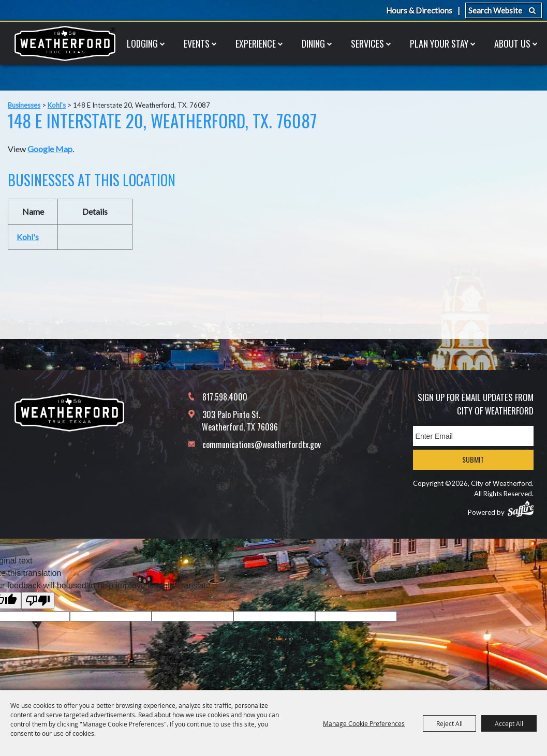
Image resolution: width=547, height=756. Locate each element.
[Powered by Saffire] (521, 509)
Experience (256, 43)
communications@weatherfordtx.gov (262, 444)
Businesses (24, 105)
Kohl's (57, 105)
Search (532, 10)
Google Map (50, 149)
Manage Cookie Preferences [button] (364, 723)
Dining (313, 43)
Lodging (142, 43)
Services (367, 43)
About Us (512, 43)
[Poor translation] (38, 601)
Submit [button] (473, 459)
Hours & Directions (419, 10)
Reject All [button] (449, 723)
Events (197, 43)
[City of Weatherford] (65, 43)
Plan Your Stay (439, 43)
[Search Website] (504, 10)
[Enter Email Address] (473, 436)
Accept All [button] (509, 723)
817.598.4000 (225, 397)
